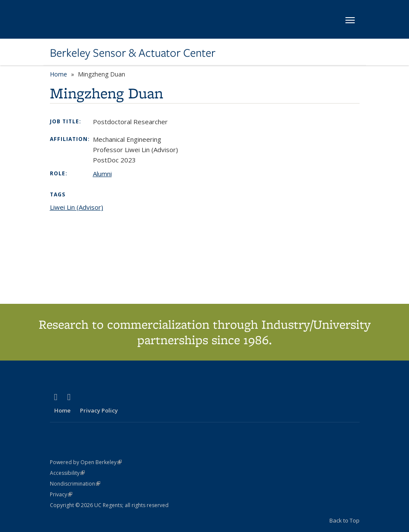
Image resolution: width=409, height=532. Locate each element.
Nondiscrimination (75, 484)
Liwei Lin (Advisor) (77, 207)
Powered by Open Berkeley (86, 462)
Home (58, 74)
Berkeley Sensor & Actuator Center (133, 53)
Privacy (61, 494)
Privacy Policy (99, 410)
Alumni (102, 174)
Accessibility (67, 473)
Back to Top (344, 520)
